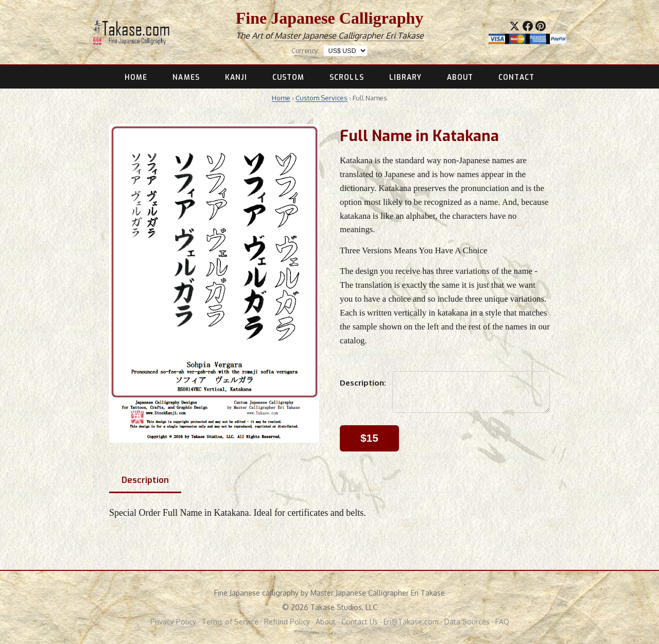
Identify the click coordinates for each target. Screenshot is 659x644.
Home (281, 98)
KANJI (236, 77)
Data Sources (467, 622)
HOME (136, 77)
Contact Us (360, 622)
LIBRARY (406, 77)
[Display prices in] (346, 51)
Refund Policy (287, 622)
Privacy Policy (173, 622)
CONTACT (516, 77)
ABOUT (460, 77)
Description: (363, 382)
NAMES (186, 77)
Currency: (305, 50)
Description (145, 480)
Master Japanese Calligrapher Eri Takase (349, 36)
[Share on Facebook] (528, 26)
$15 (369, 438)
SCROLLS (347, 77)
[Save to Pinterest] (541, 26)
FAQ (502, 622)
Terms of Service (230, 622)
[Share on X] (514, 26)
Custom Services (322, 98)
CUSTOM (289, 77)
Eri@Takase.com (411, 622)
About (326, 622)
